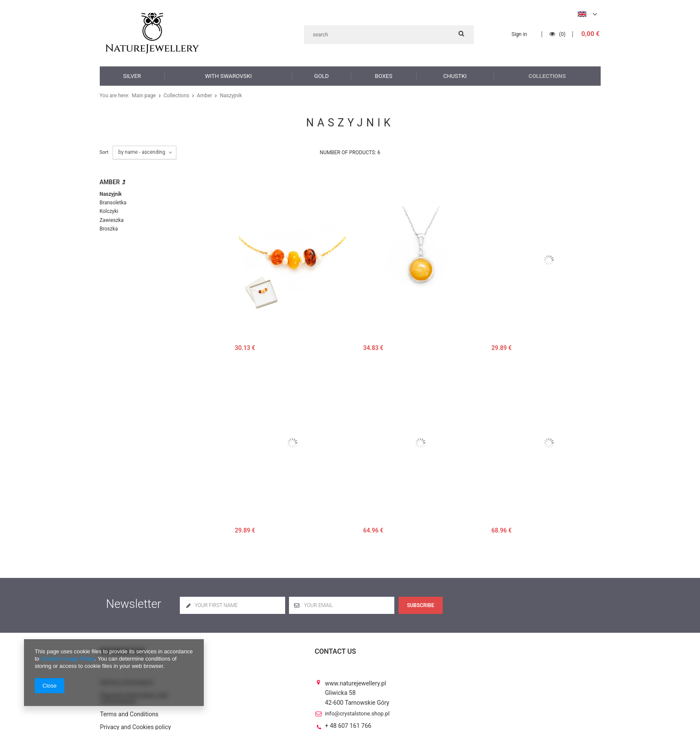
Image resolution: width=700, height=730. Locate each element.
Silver (132, 76)
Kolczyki (109, 211)
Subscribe (420, 605)
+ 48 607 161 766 (348, 720)
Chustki (455, 76)
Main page (143, 96)
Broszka (108, 227)
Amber (201, 96)
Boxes (384, 76)
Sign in (520, 34)
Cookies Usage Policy (67, 659)
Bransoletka (112, 202)
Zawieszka (111, 219)
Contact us (335, 651)
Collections (548, 76)
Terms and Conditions (130, 708)
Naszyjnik (110, 194)
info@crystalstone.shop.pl (357, 707)
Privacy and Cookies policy (136, 720)
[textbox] (389, 35)
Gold (321, 76)
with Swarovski (228, 76)
